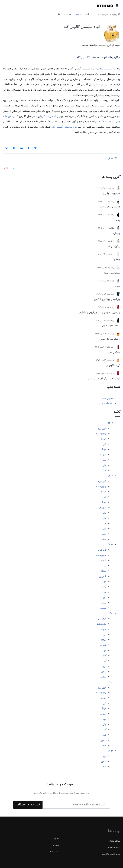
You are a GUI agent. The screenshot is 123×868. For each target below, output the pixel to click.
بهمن (104, 534)
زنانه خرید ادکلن (50, 116)
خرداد (103, 439)
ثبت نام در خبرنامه (28, 805)
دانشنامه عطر (106, 403)
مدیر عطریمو (81, 14)
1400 (111, 682)
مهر (104, 460)
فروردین (102, 428)
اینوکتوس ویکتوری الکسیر (107, 299)
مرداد (104, 449)
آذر (105, 471)
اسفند (103, 539)
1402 (111, 545)
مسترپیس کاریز (112, 273)
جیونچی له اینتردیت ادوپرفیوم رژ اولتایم (100, 312)
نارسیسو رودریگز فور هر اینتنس (104, 379)
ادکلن (99, 69)
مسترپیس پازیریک (111, 194)
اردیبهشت (101, 434)
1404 (111, 423)
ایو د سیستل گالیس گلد (82, 27)
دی (105, 529)
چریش (117, 233)
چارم (118, 220)
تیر (105, 444)
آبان (104, 465)
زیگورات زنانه (114, 246)
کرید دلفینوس (113, 365)
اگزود (118, 286)
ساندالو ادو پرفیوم (111, 326)
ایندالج (117, 260)
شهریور (103, 455)
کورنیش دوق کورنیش (109, 207)
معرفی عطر (107, 398)
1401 (111, 613)
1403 (111, 476)
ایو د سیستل (109, 69)
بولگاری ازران (114, 352)
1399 (111, 751)
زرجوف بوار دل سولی (110, 339)
